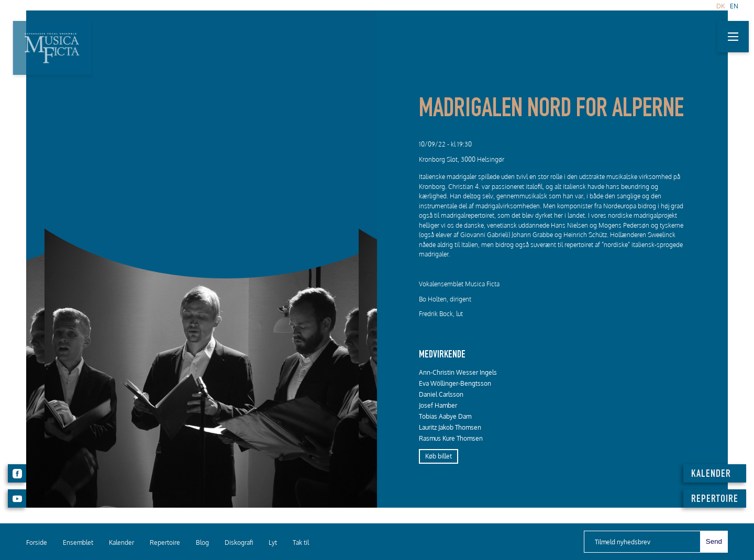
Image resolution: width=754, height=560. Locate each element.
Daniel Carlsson (441, 394)
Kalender (121, 542)
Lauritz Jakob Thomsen (450, 427)
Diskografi (239, 542)
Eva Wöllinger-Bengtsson (455, 383)
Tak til (301, 542)
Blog (202, 542)
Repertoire (165, 542)
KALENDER (711, 475)
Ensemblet (78, 542)
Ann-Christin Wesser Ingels (458, 372)
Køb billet (439, 456)
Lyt (273, 542)
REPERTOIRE (715, 500)
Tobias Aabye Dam (445, 416)
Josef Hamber (438, 405)
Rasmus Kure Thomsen (451, 438)
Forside (37, 542)
